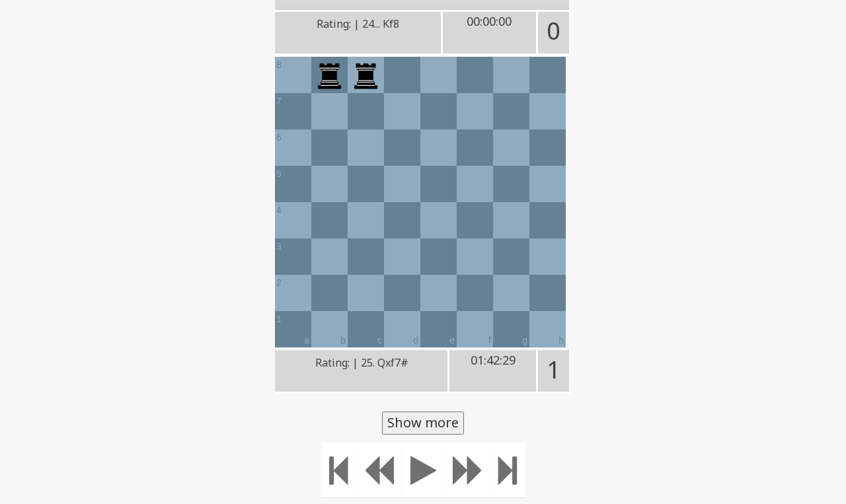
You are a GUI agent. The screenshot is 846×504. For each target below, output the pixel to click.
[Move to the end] (508, 470)
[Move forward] (468, 470)
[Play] (423, 470)
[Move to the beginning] (339, 470)
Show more (423, 422)
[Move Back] (379, 470)
